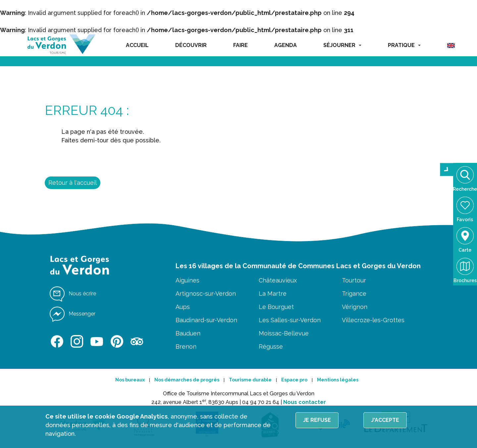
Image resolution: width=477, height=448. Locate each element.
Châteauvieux (278, 280)
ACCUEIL (137, 45)
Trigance (354, 294)
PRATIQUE (404, 45)
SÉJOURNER (342, 45)
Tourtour (354, 280)
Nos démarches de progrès (187, 380)
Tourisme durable (250, 380)
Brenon (186, 347)
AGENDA (286, 45)
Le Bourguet (276, 307)
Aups (183, 307)
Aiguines (187, 280)
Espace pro (294, 380)
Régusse (271, 347)
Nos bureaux (130, 380)
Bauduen (188, 333)
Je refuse (317, 420)
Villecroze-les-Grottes (373, 320)
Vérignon (355, 307)
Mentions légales (338, 380)
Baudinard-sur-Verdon (206, 320)
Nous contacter (305, 402)
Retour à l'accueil (73, 183)
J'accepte (385, 420)
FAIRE (240, 45)
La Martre (273, 294)
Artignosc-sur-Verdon (206, 294)
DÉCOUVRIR (191, 45)
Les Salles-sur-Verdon (290, 320)
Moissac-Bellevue (284, 333)
